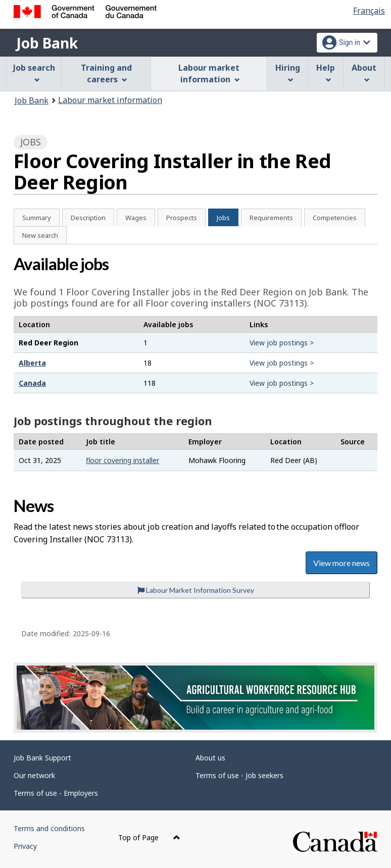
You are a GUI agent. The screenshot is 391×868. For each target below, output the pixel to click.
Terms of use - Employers (56, 793)
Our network (34, 775)
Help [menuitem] (326, 72)
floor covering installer (123, 460)
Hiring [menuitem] (288, 72)
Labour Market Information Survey (196, 590)
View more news (341, 563)
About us (210, 758)
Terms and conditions (49, 828)
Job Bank (47, 43)
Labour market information (110, 100)
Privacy (25, 846)
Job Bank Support (42, 758)
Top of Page (149, 837)
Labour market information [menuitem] (209, 73)
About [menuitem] (364, 72)
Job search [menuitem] (34, 72)
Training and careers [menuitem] (106, 73)
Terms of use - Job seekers (239, 775)
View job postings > (282, 343)
